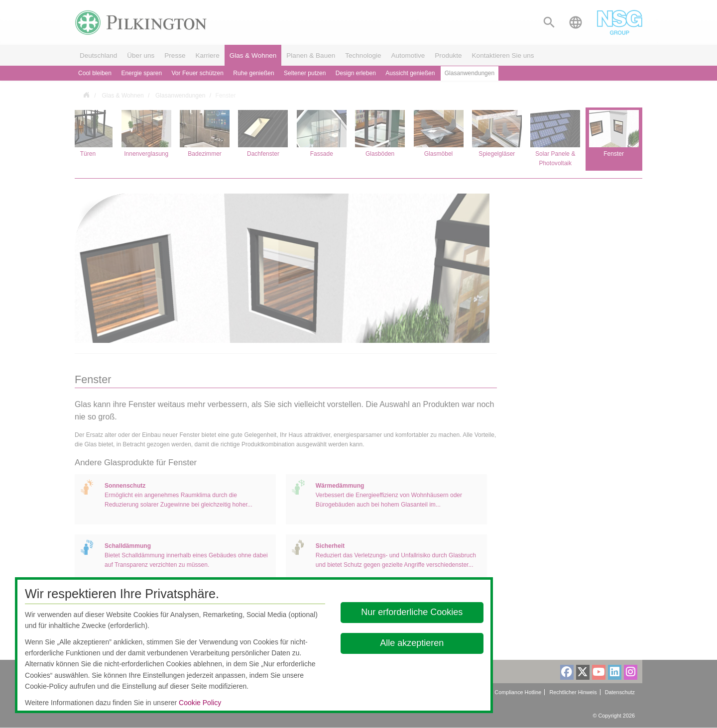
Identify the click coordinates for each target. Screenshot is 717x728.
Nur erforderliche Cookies (412, 612)
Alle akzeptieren (412, 643)
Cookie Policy (200, 703)
